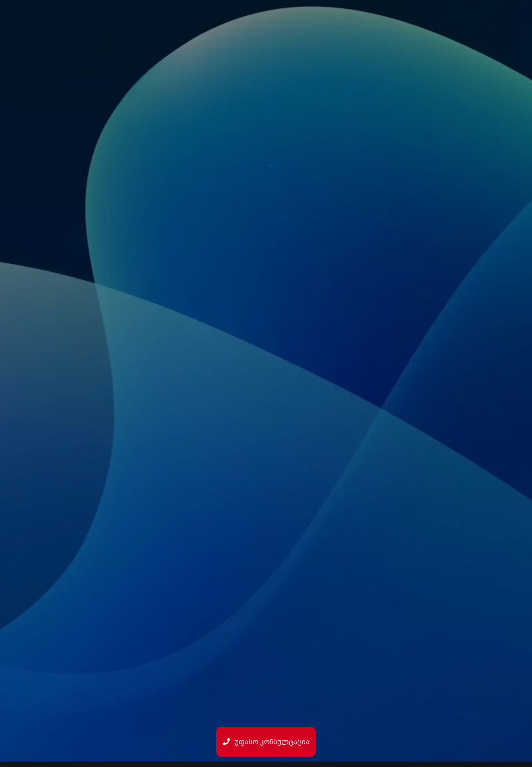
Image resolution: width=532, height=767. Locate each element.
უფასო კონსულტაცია (266, 742)
